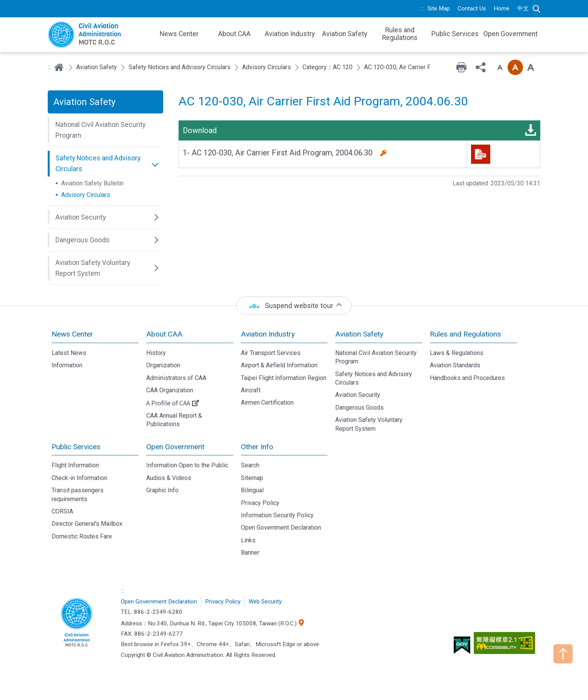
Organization (163, 365)
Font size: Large (531, 67)
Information (67, 365)
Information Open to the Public (187, 465)
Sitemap (252, 478)
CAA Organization (170, 390)
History (156, 353)
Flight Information (75, 465)
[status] (294, 306)
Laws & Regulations (457, 353)
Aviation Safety (97, 67)
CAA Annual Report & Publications (174, 420)
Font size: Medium (515, 67)
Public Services (76, 447)
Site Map (439, 8)
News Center (72, 334)
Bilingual (252, 490)
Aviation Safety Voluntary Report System (369, 424)
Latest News (69, 353)
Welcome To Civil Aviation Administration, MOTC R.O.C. (98, 35)
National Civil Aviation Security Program (376, 357)
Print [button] (461, 67)
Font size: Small (500, 67)
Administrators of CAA (176, 378)
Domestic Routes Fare (82, 536)
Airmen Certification (267, 402)
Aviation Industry (268, 334)
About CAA (164, 334)
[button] (105, 130)
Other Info (257, 447)
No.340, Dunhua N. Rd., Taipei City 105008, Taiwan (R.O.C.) (222, 623)
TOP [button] (563, 654)
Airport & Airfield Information (279, 365)
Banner (250, 552)
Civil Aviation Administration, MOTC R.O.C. (77, 623)
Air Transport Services (271, 353)
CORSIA (62, 511)
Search (536, 9)
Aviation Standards (455, 365)
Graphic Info (162, 490)
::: (422, 8)
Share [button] (481, 67)
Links (248, 540)
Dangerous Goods (359, 407)
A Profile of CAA (168, 403)
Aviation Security (358, 395)
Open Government (175, 447)
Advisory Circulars (266, 67)
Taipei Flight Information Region (284, 378)
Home (502, 8)
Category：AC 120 (327, 67)
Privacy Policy (260, 503)
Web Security (265, 602)
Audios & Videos (169, 478)
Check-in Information (79, 478)
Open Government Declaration (281, 527)
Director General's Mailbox (87, 524)
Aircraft (251, 390)
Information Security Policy (277, 515)
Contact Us (472, 8)
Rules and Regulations (465, 334)
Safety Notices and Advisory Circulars (180, 67)
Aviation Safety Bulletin (92, 183)
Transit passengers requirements (78, 494)
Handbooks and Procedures (467, 378)
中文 (523, 8)
